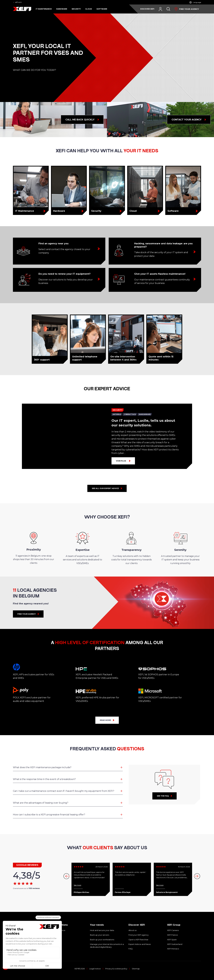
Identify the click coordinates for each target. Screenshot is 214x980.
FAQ (131, 949)
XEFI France (172, 935)
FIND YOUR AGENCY (27, 614)
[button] (197, 876)
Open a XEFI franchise (138, 940)
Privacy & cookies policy (116, 969)
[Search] (168, 9)
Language (197, 2)
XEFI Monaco (173, 949)
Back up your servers (100, 935)
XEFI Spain (172, 940)
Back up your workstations (102, 940)
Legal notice (95, 969)
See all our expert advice (105, 488)
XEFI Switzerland (175, 944)
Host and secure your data (102, 930)
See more (77, 885)
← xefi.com (17, 2)
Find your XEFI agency (139, 935)
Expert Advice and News (140, 944)
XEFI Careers (173, 930)
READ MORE (105, 720)
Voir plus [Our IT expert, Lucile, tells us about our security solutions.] (121, 461)
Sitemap (136, 969)
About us (132, 930)
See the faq (163, 796)
